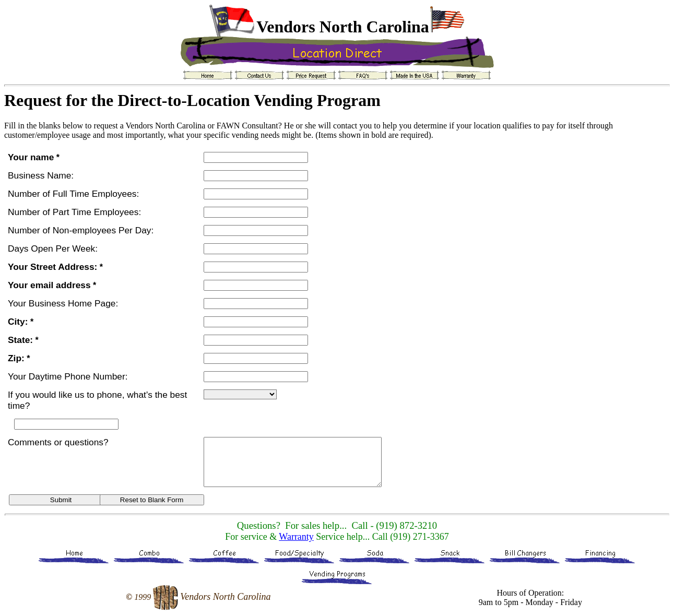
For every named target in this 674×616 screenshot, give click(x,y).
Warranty (296, 537)
